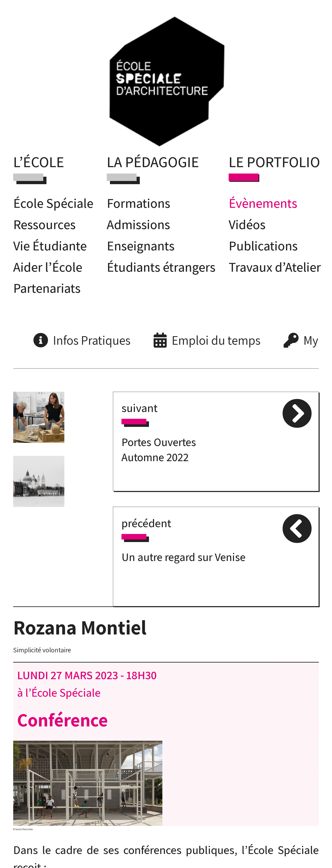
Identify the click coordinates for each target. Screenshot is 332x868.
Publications (263, 245)
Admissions (138, 224)
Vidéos (247, 224)
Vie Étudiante (50, 245)
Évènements (263, 203)
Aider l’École (48, 267)
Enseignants (141, 245)
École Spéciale (53, 203)
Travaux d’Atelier (275, 267)
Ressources (44, 224)
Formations (139, 203)
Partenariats (47, 288)
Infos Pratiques (92, 340)
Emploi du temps (216, 340)
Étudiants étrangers (161, 267)
